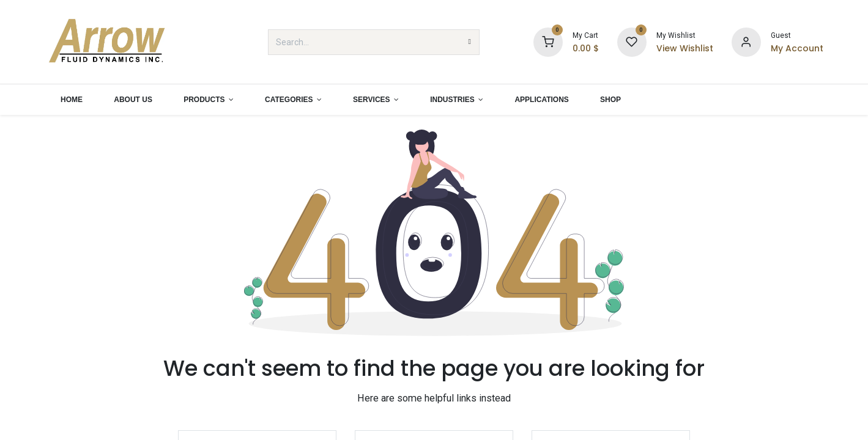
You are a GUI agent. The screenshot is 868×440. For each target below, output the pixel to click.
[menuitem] (72, 100)
